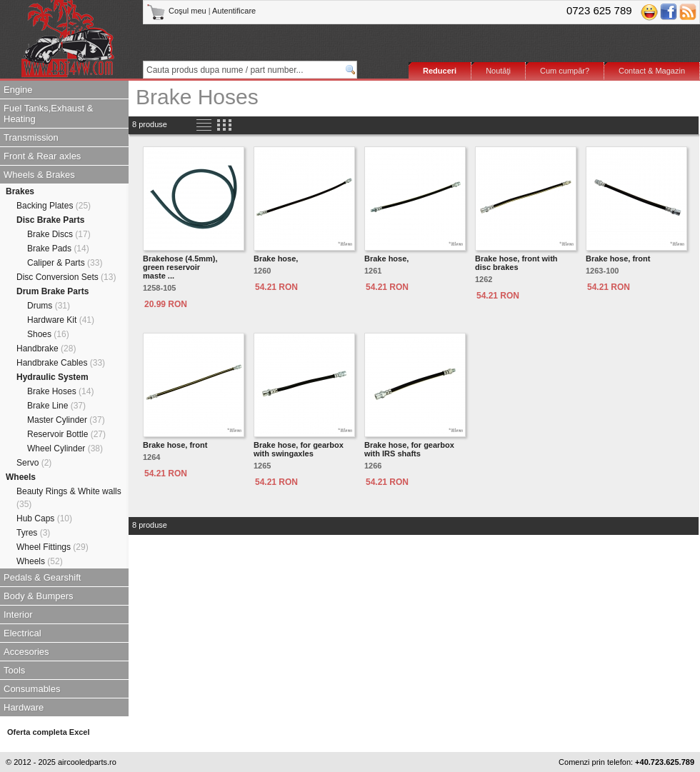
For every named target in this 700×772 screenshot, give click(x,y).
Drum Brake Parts (52, 291)
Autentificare (234, 11)
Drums (49, 306)
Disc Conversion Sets (66, 277)
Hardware (24, 707)
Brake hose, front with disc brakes (516, 263)
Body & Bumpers (39, 596)
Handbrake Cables (61, 363)
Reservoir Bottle (66, 434)
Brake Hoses (60, 391)
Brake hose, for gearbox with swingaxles (299, 449)
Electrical (22, 633)
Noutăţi (498, 71)
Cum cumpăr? (565, 71)
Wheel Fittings (52, 547)
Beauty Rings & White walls (69, 498)
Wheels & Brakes (39, 175)
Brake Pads (58, 249)
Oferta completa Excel (49, 732)
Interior (18, 615)
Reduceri (440, 71)
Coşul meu (177, 11)
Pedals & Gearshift (42, 577)
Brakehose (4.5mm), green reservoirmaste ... (180, 267)
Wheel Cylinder (65, 448)
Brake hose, (276, 259)
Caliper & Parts (65, 263)
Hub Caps (44, 518)
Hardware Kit (61, 320)
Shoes (48, 334)
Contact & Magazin (652, 71)
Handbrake (46, 349)
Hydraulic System (52, 377)
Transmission (31, 137)
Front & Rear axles (42, 156)
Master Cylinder (66, 420)
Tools (14, 670)
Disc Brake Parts (50, 220)
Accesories (26, 652)
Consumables (32, 689)
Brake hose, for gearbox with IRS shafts (409, 449)
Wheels (21, 477)
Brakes (20, 191)
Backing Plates (54, 206)
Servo (34, 463)
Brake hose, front (618, 259)
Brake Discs (59, 234)
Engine (18, 90)
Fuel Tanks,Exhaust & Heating (49, 114)
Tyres (33, 533)
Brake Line (56, 406)
